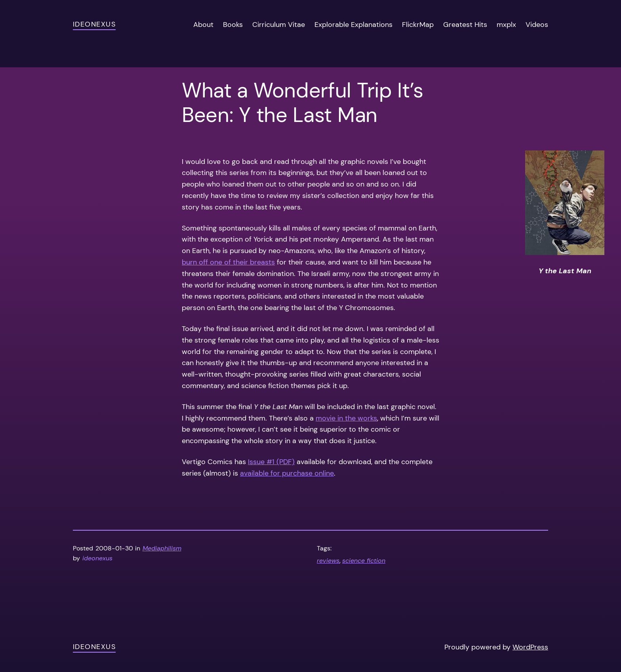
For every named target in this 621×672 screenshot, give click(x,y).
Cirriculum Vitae (279, 25)
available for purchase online (287, 473)
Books (233, 25)
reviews (328, 561)
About (203, 25)
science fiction (364, 561)
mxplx (506, 25)
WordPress (530, 647)
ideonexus (94, 24)
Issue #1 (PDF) (271, 462)
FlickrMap (418, 25)
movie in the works (346, 418)
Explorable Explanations (353, 25)
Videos (537, 25)
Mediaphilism (162, 548)
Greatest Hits (465, 25)
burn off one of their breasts (228, 262)
